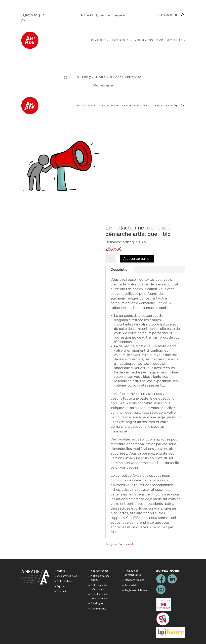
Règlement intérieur (136, 590)
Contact (61, 592)
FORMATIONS (97, 40)
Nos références (100, 571)
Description (120, 270)
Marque (61, 571)
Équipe (61, 586)
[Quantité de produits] (110, 259)
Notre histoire (65, 581)
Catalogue (97, 603)
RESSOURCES (174, 40)
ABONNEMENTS (144, 40)
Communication (128, 544)
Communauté (99, 609)
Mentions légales (135, 580)
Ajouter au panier (137, 259)
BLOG (160, 40)
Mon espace (165, 15)
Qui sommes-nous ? (68, 576)
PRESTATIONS (120, 40)
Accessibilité (132, 585)
